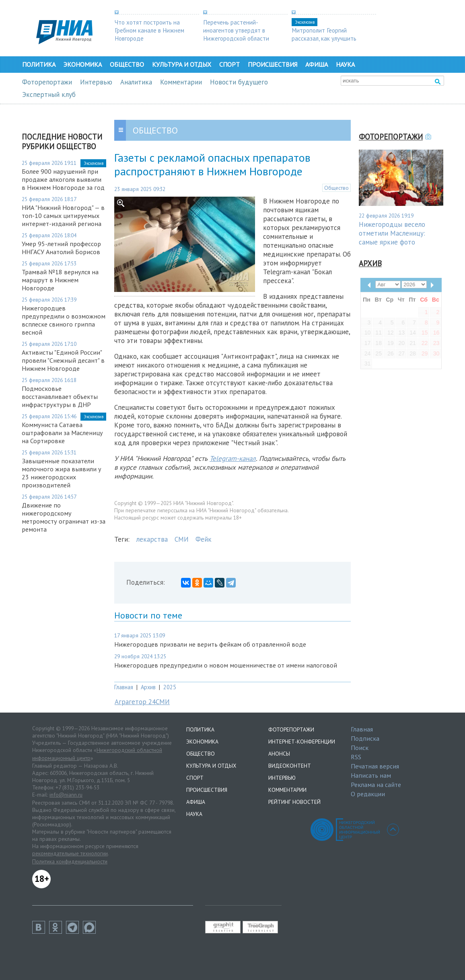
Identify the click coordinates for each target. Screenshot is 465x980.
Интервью (96, 82)
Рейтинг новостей (294, 802)
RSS (356, 757)
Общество (127, 64)
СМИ (182, 539)
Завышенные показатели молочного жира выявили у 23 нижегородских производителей (62, 473)
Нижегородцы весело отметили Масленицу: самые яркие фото (392, 233)
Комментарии (181, 82)
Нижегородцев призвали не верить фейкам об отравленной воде (210, 644)
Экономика (83, 64)
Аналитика (136, 82)
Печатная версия (375, 766)
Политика (39, 64)
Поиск (360, 748)
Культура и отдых (182, 64)
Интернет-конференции (302, 742)
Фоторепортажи (47, 82)
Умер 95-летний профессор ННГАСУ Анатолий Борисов (61, 248)
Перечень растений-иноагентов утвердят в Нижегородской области (236, 30)
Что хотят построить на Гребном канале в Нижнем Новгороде (149, 30)
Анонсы (279, 754)
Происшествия (273, 64)
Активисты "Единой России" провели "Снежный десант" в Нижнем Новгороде (63, 360)
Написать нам (371, 775)
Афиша (317, 64)
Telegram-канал (233, 458)
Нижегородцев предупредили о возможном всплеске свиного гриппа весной (64, 320)
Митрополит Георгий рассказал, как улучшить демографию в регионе (324, 38)
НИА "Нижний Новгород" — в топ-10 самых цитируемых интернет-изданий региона (63, 216)
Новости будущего (239, 82)
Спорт (229, 64)
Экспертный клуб (49, 95)
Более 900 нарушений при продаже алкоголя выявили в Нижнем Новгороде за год (63, 179)
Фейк (204, 539)
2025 (170, 687)
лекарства (152, 539)
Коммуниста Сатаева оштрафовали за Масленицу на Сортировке (62, 433)
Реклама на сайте (376, 785)
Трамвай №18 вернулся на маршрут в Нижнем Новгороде (60, 280)
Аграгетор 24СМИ (142, 702)
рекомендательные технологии (70, 853)
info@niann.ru (66, 795)
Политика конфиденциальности (70, 861)
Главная (124, 687)
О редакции (368, 794)
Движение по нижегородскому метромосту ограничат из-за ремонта (64, 517)
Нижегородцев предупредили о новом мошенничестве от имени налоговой (226, 665)
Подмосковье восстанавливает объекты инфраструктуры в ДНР (60, 397)
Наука (345, 64)
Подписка (365, 738)
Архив (148, 687)
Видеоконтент (290, 766)
